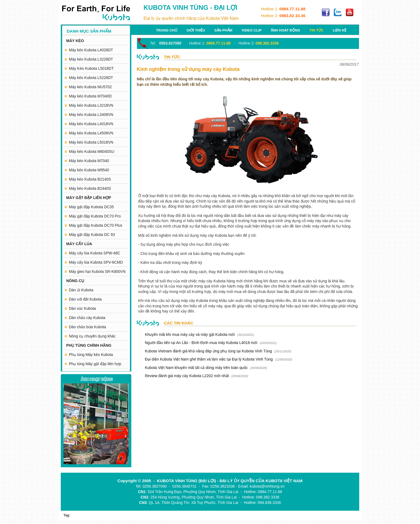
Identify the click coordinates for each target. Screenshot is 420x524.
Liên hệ (339, 30)
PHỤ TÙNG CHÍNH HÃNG (89, 345)
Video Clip (252, 30)
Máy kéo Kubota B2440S (90, 188)
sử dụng (279, 216)
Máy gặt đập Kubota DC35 (91, 207)
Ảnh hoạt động (285, 30)
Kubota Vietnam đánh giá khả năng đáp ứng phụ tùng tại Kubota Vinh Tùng (209, 351)
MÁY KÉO (75, 41)
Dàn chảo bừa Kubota (87, 327)
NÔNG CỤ (75, 281)
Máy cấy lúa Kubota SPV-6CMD (96, 262)
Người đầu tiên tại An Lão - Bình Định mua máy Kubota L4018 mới (201, 343)
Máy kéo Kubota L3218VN (91, 105)
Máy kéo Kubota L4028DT (91, 50)
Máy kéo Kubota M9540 (89, 170)
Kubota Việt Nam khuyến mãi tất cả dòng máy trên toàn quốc (196, 368)
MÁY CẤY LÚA (79, 244)
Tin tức (316, 30)
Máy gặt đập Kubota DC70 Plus (96, 225)
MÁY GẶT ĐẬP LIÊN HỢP (89, 198)
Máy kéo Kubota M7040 (89, 161)
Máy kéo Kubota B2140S (90, 179)
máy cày (205, 281)
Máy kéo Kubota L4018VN (91, 124)
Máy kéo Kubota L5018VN (91, 142)
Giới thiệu (196, 30)
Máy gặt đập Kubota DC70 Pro (95, 216)
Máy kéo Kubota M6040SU (92, 151)
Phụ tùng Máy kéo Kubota (91, 355)
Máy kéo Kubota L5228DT (91, 78)
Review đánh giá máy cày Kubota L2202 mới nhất (187, 376)
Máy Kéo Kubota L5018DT (91, 68)
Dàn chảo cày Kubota (87, 318)
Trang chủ (167, 30)
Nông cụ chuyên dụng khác (92, 336)
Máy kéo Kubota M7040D (90, 96)
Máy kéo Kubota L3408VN (91, 115)
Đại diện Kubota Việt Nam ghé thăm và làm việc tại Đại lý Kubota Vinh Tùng (209, 359)
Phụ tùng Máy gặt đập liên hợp (95, 364)
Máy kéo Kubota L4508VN (91, 133)
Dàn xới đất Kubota (85, 299)
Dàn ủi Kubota (81, 290)
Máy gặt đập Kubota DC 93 (92, 235)
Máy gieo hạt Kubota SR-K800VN (97, 272)
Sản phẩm (223, 30)
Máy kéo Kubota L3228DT (91, 59)
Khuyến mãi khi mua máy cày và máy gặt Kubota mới (190, 334)
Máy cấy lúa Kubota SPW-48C (95, 253)
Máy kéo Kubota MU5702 (90, 87)
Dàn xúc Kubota (82, 308)
